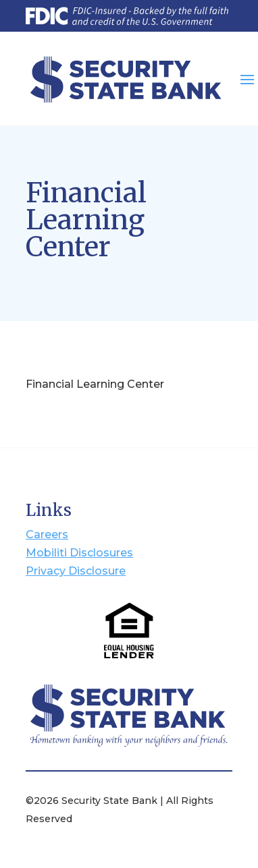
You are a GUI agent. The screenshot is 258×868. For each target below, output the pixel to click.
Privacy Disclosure (76, 571)
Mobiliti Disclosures (79, 553)
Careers (47, 534)
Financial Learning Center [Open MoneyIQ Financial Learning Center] (95, 384)
